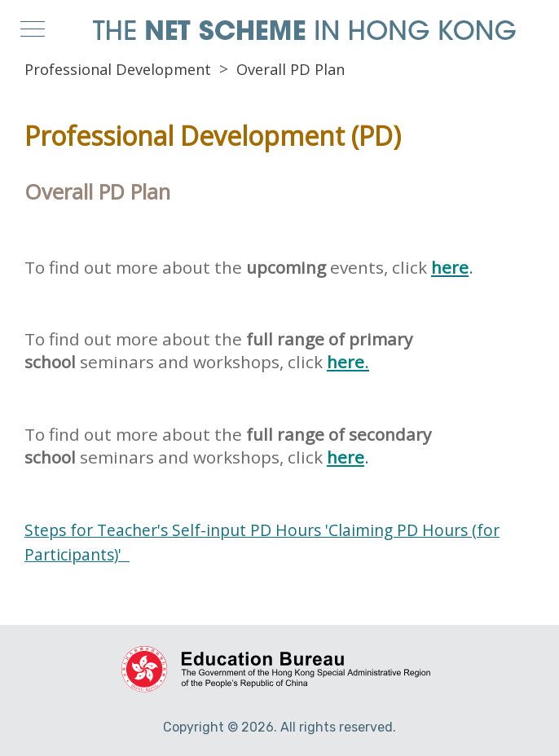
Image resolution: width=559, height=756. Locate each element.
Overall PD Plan (291, 69)
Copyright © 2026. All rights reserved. (279, 727)
